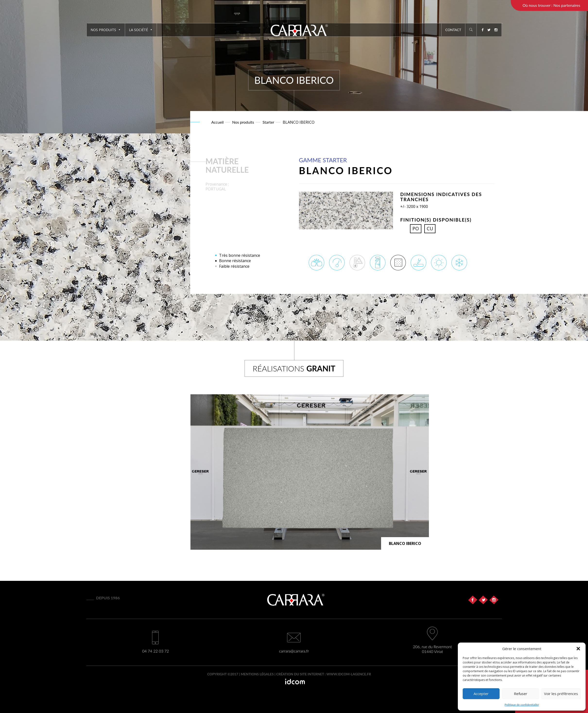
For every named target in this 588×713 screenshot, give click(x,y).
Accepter (481, 694)
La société (141, 30)
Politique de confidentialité (522, 705)
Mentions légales (257, 674)
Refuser (521, 694)
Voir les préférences (561, 694)
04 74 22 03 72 (155, 651)
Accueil (217, 122)
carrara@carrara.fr (294, 651)
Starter (268, 122)
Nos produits (106, 30)
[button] (578, 649)
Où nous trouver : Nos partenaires (551, 5)
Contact (453, 30)
